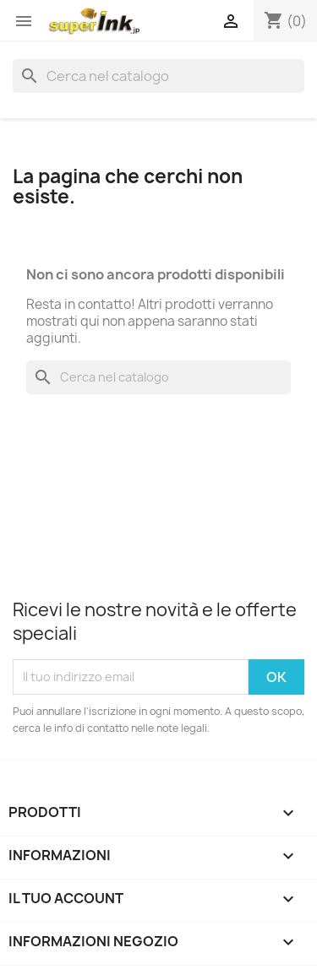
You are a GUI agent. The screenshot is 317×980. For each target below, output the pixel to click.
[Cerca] (158, 76)
